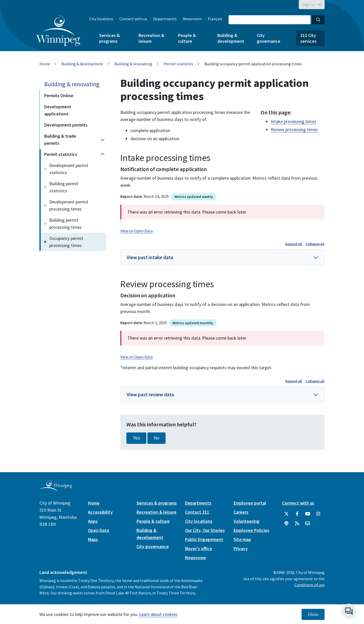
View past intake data (150, 257)
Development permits (66, 125)
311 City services (308, 38)
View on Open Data (136, 231)
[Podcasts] (286, 524)
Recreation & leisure (151, 38)
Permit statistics (178, 64)
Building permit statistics (64, 187)
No (157, 438)
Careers (241, 512)
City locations (101, 19)
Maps (93, 539)
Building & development (231, 38)
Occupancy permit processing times (66, 242)
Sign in (309, 5)
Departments (165, 19)
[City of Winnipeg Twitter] (286, 514)
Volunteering (246, 521)
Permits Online (59, 96)
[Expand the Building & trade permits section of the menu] (103, 140)
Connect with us (133, 19)
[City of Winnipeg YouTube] (308, 514)
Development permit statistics (69, 169)
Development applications (58, 110)
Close (313, 614)
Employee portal (250, 503)
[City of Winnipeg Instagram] (318, 514)
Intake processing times (293, 121)
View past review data (150, 394)
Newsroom (192, 19)
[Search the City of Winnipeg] (270, 20)
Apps (93, 521)
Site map (242, 539)
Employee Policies (251, 530)
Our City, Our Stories (205, 530)
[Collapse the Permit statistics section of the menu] (103, 154)
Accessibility (100, 512)
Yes (136, 438)
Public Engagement (204, 539)
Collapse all (315, 244)
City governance (269, 38)
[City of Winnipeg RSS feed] (297, 524)
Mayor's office (199, 548)
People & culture (187, 38)
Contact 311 (197, 512)
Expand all (294, 244)
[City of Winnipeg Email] (308, 524)
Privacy (241, 548)
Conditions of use (310, 585)
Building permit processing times (65, 224)
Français (215, 19)
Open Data (98, 530)
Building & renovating (133, 64)
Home (45, 64)
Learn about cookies (158, 614)
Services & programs (109, 38)
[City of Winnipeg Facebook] (297, 514)
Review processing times (294, 129)
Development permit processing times (69, 205)
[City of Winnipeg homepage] (56, 489)
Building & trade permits (60, 140)
